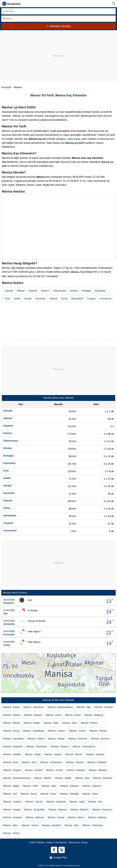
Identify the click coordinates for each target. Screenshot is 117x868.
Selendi (53, 299)
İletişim (85, 842)
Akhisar (21, 291)
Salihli (17, 299)
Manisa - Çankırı (56, 731)
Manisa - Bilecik (12, 723)
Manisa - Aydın (73, 715)
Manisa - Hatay (33, 754)
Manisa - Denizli (98, 731)
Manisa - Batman (35, 817)
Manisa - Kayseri (75, 762)
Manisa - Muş (82, 778)
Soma (64, 299)
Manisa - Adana (11, 707)
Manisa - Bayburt (79, 810)
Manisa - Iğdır (10, 825)
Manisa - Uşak (77, 802)
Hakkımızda (74, 842)
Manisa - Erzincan (78, 739)
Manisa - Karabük (51, 825)
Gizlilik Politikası (37, 842)
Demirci (45, 291)
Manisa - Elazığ (56, 739)
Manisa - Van (95, 802)
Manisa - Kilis (72, 825)
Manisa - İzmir (11, 762)
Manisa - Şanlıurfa (56, 802)
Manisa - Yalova (30, 825)
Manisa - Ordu (30, 786)
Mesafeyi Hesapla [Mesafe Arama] (59, 26)
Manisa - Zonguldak (34, 810)
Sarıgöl (28, 299)
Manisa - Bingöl (32, 723)
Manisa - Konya (55, 770)
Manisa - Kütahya (76, 770)
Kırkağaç (86, 291)
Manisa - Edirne (36, 739)
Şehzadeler (77, 299)
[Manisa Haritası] (58, 227)
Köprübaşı (100, 291)
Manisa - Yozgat (12, 810)
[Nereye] (58, 19)
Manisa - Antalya (33, 715)
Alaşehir (33, 291)
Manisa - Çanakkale (33, 731)
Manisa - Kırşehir (12, 770)
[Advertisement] (58, 51)
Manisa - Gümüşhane (84, 747)
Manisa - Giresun (60, 747)
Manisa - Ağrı (84, 707)
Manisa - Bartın (76, 817)
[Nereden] (58, 11)
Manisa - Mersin (74, 754)
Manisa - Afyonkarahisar (60, 707)
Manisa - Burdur (89, 723)
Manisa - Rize (49, 786)
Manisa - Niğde (11, 786)
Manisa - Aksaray (58, 810)
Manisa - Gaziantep (37, 747)
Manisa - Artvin (53, 715)
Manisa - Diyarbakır (13, 739)
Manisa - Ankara (12, 715)
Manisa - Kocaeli (34, 770)
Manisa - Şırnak (56, 817)
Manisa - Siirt (10, 794)
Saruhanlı (40, 299)
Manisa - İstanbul (95, 754)
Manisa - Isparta (53, 754)
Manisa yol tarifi (75, 143)
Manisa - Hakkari (12, 754)
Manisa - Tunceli (34, 802)
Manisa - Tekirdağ (69, 794)
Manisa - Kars (29, 762)
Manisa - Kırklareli (97, 762)
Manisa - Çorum (77, 731)
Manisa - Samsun (92, 786)
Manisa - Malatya (98, 770)
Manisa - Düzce (11, 833)
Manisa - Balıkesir (94, 715)
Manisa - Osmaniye (93, 825)
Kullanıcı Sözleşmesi (56, 842)
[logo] (11, 4)
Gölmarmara (60, 291)
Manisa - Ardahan (97, 817)
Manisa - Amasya (104, 707)
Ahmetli (9, 291)
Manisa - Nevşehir (103, 778)
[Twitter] (62, 850)
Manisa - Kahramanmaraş (17, 778)
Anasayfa (6, 87)
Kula (7, 299)
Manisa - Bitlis (51, 723)
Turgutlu (91, 299)
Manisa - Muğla (63, 778)
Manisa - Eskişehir (13, 747)
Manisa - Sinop (29, 794)
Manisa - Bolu (70, 723)
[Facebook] (54, 850)
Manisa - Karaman (102, 810)
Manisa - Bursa (11, 731)
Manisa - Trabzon (12, 802)
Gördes (74, 291)
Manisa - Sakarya (69, 786)
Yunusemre (106, 299)
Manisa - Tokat (90, 794)
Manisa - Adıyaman (34, 707)
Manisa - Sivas (48, 794)
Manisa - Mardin (43, 778)
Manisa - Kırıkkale (13, 817)
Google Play (58, 858)
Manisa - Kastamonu (51, 762)
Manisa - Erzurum (100, 739)
